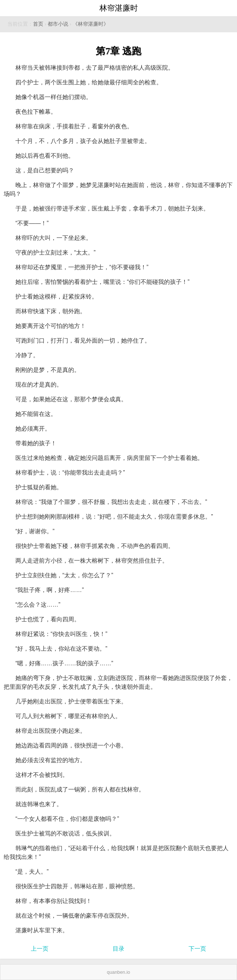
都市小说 (58, 24)
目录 (118, 949)
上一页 (40, 949)
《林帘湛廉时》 (91, 24)
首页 (38, 24)
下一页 (197, 949)
